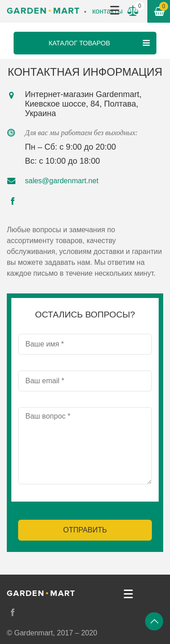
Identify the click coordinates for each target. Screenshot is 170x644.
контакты (107, 11)
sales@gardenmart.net (62, 181)
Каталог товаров (100, 43)
